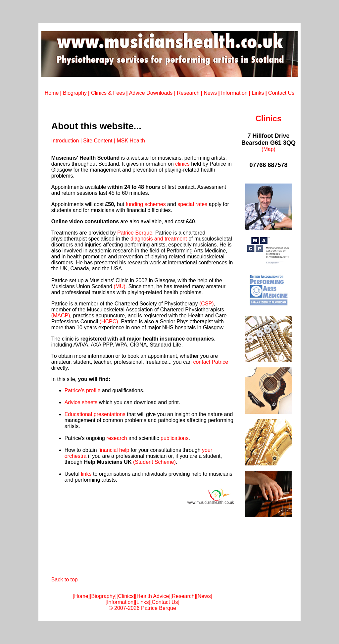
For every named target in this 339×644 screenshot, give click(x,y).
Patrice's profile (83, 390)
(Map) (268, 149)
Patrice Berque (135, 233)
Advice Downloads (152, 93)
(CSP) (206, 304)
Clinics (126, 596)
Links (258, 93)
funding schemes (146, 204)
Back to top (65, 580)
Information (234, 93)
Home (52, 93)
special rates (192, 204)
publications (175, 438)
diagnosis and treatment (159, 239)
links (86, 474)
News (210, 93)
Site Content (98, 141)
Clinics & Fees (107, 93)
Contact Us (281, 93)
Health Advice (153, 596)
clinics (182, 164)
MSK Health (131, 141)
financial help (114, 450)
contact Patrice (211, 362)
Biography (75, 93)
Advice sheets (81, 402)
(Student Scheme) (154, 462)
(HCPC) (109, 322)
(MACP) (61, 316)
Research (188, 93)
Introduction (65, 141)
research (117, 438)
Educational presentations (95, 414)
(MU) (120, 286)
